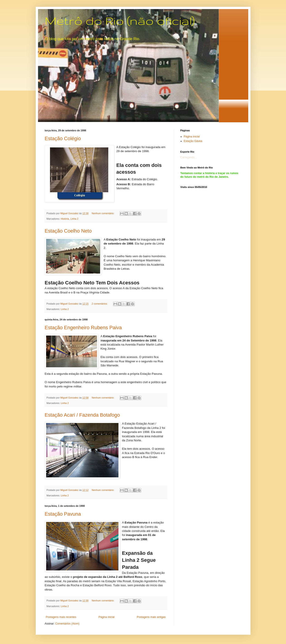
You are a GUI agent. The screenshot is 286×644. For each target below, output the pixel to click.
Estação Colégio (63, 138)
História (65, 219)
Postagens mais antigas (151, 617)
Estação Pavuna (63, 514)
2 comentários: (100, 304)
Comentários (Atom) (67, 624)
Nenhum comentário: (103, 213)
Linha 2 (74, 219)
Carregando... (189, 157)
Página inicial (107, 617)
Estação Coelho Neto (68, 231)
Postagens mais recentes (61, 617)
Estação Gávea (193, 141)
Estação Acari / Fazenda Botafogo (82, 415)
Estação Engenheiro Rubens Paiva (83, 328)
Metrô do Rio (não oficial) (120, 21)
